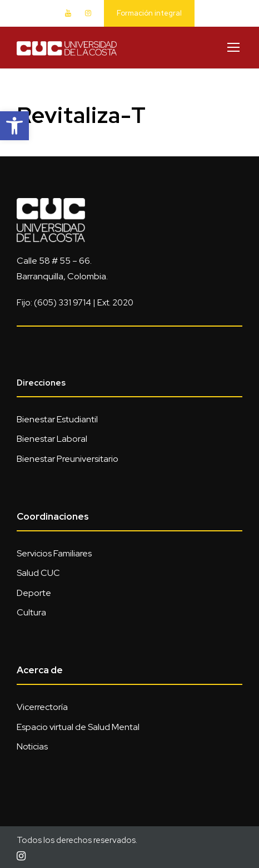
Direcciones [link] (41, 383)
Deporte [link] (34, 593)
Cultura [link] (31, 612)
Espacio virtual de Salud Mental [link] (78, 727)
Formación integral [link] (149, 13)
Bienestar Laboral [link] (52, 439)
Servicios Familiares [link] (54, 553)
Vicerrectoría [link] (42, 707)
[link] (14, 126)
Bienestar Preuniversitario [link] (68, 459)
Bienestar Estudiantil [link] (57, 419)
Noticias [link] (32, 746)
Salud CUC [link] (38, 573)
